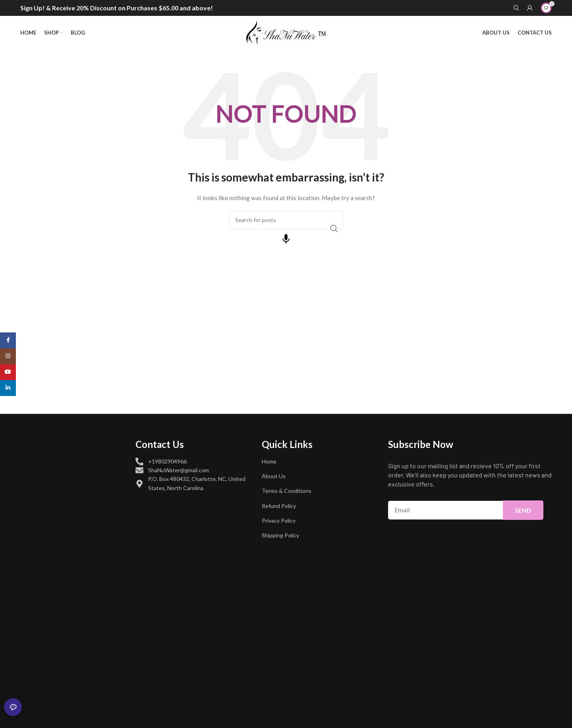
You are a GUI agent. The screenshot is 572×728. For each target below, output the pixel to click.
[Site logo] (286, 32)
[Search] (516, 8)
